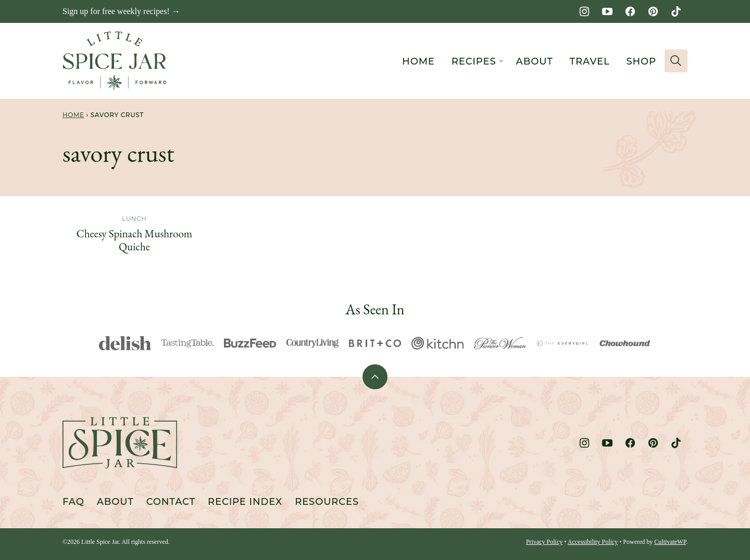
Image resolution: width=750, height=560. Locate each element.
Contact (171, 502)
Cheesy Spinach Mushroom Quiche (134, 240)
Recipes (474, 61)
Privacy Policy (544, 542)
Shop (641, 61)
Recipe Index (245, 502)
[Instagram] (584, 11)
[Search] (676, 61)
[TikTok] (676, 11)
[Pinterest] (653, 11)
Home (418, 61)
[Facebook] (630, 11)
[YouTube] (607, 11)
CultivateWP (670, 542)
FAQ (73, 502)
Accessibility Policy (593, 542)
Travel (590, 61)
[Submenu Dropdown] (501, 61)
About (535, 61)
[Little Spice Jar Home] (115, 61)
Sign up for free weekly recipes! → (121, 11)
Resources (327, 502)
